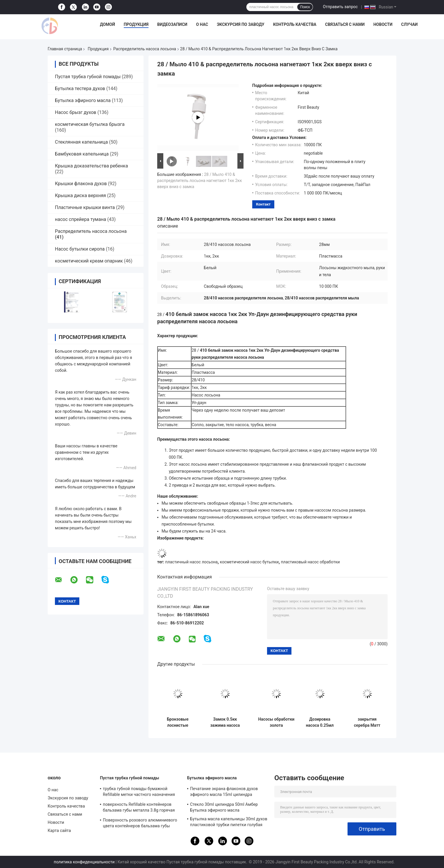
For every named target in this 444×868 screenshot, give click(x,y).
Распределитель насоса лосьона (145, 49)
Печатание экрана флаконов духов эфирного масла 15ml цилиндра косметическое (224, 792)
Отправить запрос (340, 7)
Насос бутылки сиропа (80, 249)
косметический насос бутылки (249, 562)
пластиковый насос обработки (310, 562)
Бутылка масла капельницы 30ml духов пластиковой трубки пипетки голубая (229, 822)
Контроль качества (295, 24)
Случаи (409, 24)
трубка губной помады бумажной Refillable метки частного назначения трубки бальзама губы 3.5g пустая (139, 792)
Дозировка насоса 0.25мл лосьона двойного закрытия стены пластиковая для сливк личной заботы (320, 722)
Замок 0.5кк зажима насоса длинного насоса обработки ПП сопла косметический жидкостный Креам (225, 722)
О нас (202, 24)
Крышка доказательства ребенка (91, 166)
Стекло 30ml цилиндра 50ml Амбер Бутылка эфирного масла (224, 807)
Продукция (136, 24)
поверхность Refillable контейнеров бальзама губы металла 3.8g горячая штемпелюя (139, 808)
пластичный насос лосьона (192, 562)
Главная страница (65, 49)
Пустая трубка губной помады (88, 77)
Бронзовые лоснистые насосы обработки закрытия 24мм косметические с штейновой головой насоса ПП (178, 722)
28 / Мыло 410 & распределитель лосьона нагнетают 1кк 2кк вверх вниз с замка (200, 181)
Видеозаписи (172, 24)
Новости (383, 24)
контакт (263, 204)
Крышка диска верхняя (80, 195)
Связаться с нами (345, 24)
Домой (108, 24)
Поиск (305, 7)
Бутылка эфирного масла (83, 100)
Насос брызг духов (76, 112)
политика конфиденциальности (84, 862)
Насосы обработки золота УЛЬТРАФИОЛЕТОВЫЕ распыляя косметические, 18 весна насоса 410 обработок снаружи (276, 722)
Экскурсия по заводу (240, 24)
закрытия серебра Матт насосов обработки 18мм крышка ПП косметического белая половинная (367, 722)
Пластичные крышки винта (85, 207)
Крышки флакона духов (81, 184)
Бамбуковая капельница (82, 154)
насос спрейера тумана (80, 219)
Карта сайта (59, 831)
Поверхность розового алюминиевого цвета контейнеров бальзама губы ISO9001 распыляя (140, 824)
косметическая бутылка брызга (90, 124)
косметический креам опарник (89, 261)
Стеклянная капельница (81, 142)
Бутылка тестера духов (80, 89)
